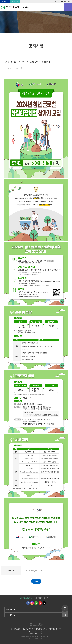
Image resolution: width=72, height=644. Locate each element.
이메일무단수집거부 (42, 598)
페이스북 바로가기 (28, 603)
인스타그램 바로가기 (32, 603)
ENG (70, 2)
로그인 (57, 2)
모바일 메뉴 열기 (68, 7)
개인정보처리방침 (26, 598)
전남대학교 (5, 2)
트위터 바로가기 (44, 603)
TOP (65, 610)
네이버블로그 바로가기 (36, 603)
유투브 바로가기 (40, 603)
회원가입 (64, 2)
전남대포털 (15, 2)
